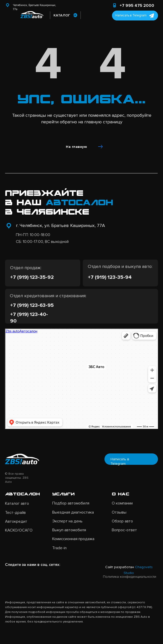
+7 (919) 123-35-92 (32, 277)
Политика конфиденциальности (130, 577)
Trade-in (59, 548)
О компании (122, 503)
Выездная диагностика (73, 512)
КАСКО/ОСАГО (19, 530)
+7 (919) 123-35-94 (110, 277)
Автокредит (16, 521)
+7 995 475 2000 (137, 6)
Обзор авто (122, 521)
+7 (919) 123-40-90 (29, 318)
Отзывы (119, 512)
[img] (9, 15)
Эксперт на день (67, 521)
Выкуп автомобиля (69, 530)
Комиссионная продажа (73, 539)
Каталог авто (17, 503)
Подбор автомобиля (71, 503)
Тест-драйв (15, 513)
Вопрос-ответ (124, 530)
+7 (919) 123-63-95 (32, 305)
